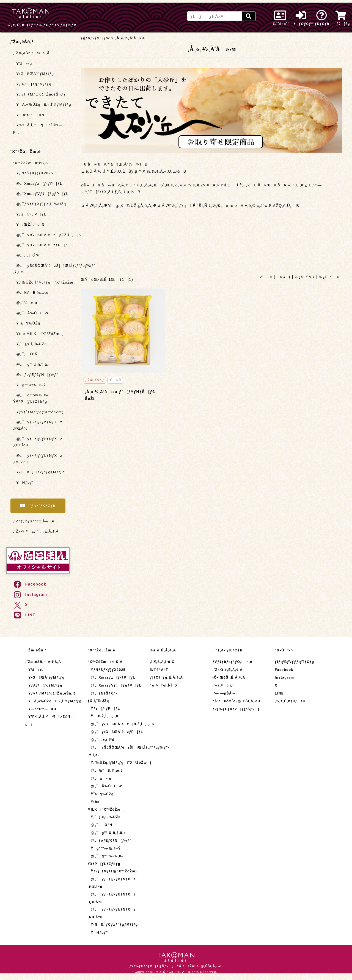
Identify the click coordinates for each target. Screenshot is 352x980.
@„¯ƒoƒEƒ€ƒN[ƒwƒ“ (36, 375)
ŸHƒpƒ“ (24, 482)
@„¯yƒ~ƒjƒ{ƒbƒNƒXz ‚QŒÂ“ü (38, 442)
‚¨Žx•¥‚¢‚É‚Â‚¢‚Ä (227, 670)
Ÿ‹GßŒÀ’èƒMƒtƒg (34, 74)
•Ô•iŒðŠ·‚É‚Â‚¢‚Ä (229, 677)
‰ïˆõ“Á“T (159, 670)
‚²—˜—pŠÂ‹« (224, 693)
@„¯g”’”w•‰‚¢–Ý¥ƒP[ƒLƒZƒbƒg (31, 398)
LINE (24, 615)
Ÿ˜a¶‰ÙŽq (27, 323)
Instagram (30, 595)
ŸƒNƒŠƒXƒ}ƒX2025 (33, 173)
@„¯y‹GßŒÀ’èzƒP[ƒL (41, 245)
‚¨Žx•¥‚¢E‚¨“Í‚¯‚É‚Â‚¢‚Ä (36, 531)
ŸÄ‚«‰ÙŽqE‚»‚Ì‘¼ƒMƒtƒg (41, 104)
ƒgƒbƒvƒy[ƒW (95, 38)
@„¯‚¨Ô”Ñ (26, 354)
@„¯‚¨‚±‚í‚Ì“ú (26, 255)
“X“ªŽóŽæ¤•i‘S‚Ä (31, 163)
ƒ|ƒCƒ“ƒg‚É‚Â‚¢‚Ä (167, 677)
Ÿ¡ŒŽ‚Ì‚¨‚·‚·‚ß (29, 224)
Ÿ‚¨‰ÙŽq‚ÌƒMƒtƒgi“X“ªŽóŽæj (41, 282)
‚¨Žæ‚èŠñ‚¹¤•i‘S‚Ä (31, 53)
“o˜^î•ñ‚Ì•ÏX (164, 685)
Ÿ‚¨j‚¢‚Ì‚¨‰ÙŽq (30, 344)
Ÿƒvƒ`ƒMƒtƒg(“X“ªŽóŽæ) (38, 412)
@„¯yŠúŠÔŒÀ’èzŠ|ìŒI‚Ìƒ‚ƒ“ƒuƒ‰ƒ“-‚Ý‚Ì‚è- (41, 269)
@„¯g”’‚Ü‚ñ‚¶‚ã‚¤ (32, 364)
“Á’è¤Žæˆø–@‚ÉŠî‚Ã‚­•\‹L (237, 701)
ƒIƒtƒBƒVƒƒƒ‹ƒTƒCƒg (294, 662)
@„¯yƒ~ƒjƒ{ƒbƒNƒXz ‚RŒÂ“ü (38, 459)
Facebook (30, 584)
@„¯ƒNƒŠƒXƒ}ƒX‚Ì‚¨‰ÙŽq (40, 204)
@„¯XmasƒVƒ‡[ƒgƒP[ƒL (41, 194)
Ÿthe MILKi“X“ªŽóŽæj (38, 334)
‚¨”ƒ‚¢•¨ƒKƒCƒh (38, 506)
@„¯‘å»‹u (25, 303)
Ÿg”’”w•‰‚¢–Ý (30, 385)
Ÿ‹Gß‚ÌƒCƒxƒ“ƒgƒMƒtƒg (39, 472)
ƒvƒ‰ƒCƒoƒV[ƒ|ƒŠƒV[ (236, 709)
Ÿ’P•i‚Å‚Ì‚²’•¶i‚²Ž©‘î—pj (38, 128)
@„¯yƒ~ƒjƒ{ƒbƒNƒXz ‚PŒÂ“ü (38, 425)
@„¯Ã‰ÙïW (31, 313)
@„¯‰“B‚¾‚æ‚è (31, 292)
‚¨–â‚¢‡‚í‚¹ (223, 685)
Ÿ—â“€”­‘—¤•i (29, 115)
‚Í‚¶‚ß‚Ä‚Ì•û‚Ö (163, 662)
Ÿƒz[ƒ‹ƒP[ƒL (30, 214)
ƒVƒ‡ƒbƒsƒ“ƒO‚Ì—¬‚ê (34, 521)
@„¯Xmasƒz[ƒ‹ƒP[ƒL (38, 184)
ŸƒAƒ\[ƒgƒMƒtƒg (32, 84)
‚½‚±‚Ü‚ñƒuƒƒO (290, 701)
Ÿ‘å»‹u (23, 64)
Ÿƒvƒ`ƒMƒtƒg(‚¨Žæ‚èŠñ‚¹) (39, 94)
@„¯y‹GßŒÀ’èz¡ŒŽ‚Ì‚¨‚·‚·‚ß (41, 235)
